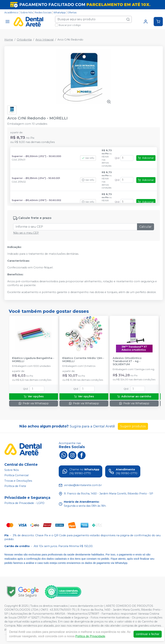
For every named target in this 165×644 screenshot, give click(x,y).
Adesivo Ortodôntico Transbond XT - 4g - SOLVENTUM (127, 361)
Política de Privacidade (90, 636)
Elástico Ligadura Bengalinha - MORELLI (33, 360)
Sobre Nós (27, 13)
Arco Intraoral (45, 40)
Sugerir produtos (133, 426)
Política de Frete (15, 486)
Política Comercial (16, 475)
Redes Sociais (43, 13)
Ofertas (72, 13)
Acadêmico (11, 13)
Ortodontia (24, 40)
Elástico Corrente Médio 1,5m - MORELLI (83, 360)
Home (9, 40)
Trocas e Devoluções (18, 481)
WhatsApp (60, 13)
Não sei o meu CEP (26, 233)
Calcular (146, 227)
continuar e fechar (148, 634)
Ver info (88, 158)
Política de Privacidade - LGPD (24, 503)
